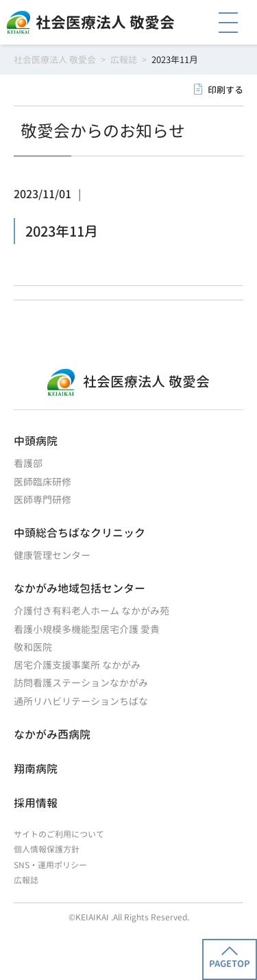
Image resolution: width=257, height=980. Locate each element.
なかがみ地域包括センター (79, 588)
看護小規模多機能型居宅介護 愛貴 (87, 629)
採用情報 (36, 803)
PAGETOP (230, 958)
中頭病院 (36, 441)
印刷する (225, 90)
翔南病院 (36, 769)
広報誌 (26, 880)
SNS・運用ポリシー (50, 865)
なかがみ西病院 (52, 734)
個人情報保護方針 (47, 849)
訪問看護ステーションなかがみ (81, 683)
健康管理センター (52, 555)
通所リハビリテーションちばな (81, 701)
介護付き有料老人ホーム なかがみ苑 (91, 611)
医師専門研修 (42, 500)
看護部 (28, 463)
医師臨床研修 (42, 482)
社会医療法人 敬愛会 (105, 22)
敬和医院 (33, 647)
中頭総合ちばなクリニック (79, 533)
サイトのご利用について (59, 834)
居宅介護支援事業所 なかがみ (77, 665)
